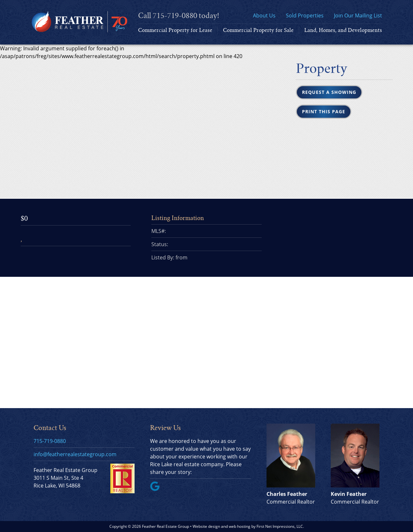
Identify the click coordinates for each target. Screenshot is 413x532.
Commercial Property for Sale (258, 30)
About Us (264, 15)
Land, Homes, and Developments (343, 30)
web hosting (240, 526)
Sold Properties (305, 15)
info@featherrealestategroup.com (75, 454)
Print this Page (324, 111)
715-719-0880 (175, 16)
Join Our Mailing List (358, 15)
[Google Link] (157, 489)
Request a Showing (329, 92)
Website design (206, 526)
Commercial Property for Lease (175, 30)
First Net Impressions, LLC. (280, 526)
